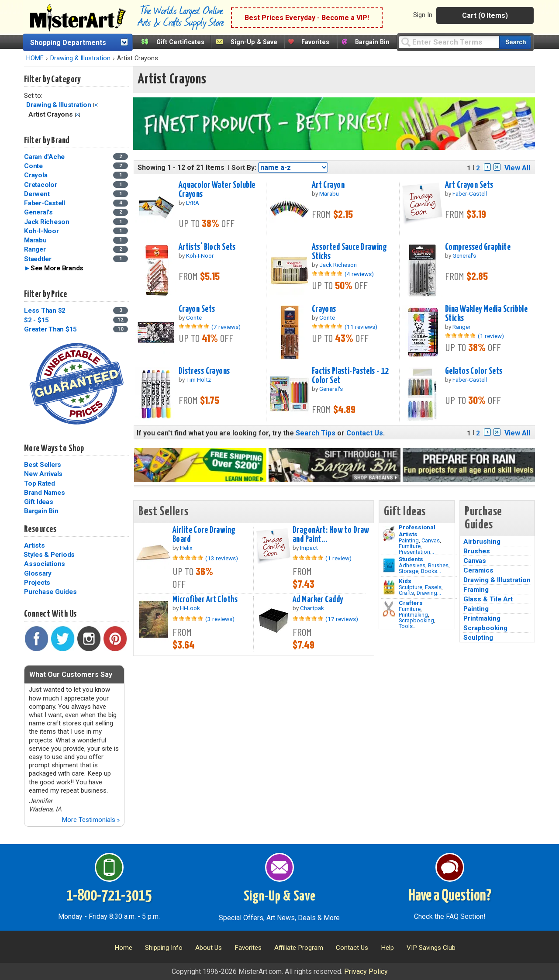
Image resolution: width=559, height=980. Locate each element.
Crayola (36, 175)
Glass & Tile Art (488, 599)
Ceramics (478, 570)
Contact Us (365, 433)
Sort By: (244, 168)
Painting (409, 540)
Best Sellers (43, 465)
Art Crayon (328, 185)
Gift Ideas (39, 502)
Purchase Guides (50, 592)
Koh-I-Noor (41, 231)
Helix (186, 548)
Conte (33, 166)
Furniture (410, 546)
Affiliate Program (299, 948)
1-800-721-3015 (109, 896)
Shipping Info (164, 948)
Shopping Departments (68, 43)
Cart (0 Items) (485, 16)
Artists (34, 545)
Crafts (406, 593)
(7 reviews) (226, 327)
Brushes (438, 565)
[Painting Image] (389, 534)
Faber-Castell (45, 203)
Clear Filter (96, 105)
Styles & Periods (49, 555)
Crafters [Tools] (411, 603)
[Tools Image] (389, 609)
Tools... (408, 626)
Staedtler (38, 259)
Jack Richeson (47, 222)
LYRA (193, 203)
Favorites (315, 42)
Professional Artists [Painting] (417, 531)
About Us (209, 948)
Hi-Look (190, 608)
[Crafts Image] (389, 587)
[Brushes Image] (389, 566)
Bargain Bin (372, 42)
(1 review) (491, 336)
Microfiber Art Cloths (205, 600)
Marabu (35, 240)
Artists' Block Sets (207, 247)
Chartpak (312, 608)
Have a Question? (450, 896)
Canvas (431, 540)
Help (387, 948)
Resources (40, 529)
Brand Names (44, 493)
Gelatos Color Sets (474, 371)
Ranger (35, 249)
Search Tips (316, 433)
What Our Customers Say (71, 675)
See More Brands (57, 268)
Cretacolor (41, 185)
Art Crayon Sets (469, 185)
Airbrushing (482, 542)
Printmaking (413, 615)
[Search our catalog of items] (515, 42)
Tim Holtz (198, 380)
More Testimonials (91, 820)
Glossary (38, 573)
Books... (431, 571)
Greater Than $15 (50, 329)
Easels (433, 587)
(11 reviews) (361, 327)
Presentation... (416, 552)
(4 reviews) (359, 274)
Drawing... (429, 593)
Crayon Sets (197, 309)
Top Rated (40, 483)
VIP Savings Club (431, 948)
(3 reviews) (220, 619)
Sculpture (411, 587)
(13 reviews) (222, 558)
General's (38, 212)
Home (123, 948)
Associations (45, 564)
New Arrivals (43, 474)
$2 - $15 (36, 320)
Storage (409, 571)
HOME (35, 58)
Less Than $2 (45, 311)
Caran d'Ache (44, 157)
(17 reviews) (342, 619)
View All (517, 168)
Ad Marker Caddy (318, 600)
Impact (309, 548)
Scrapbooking (416, 620)
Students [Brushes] (411, 559)
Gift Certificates (180, 42)
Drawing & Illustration (80, 58)
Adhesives (412, 565)
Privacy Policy (366, 971)
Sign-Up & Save (254, 42)
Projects (37, 583)
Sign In (423, 15)
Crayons (324, 309)
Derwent (37, 194)
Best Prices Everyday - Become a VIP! (307, 18)
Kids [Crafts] (405, 581)
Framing (476, 590)
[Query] (449, 42)
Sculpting (478, 638)
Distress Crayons (204, 371)
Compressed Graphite (478, 247)
